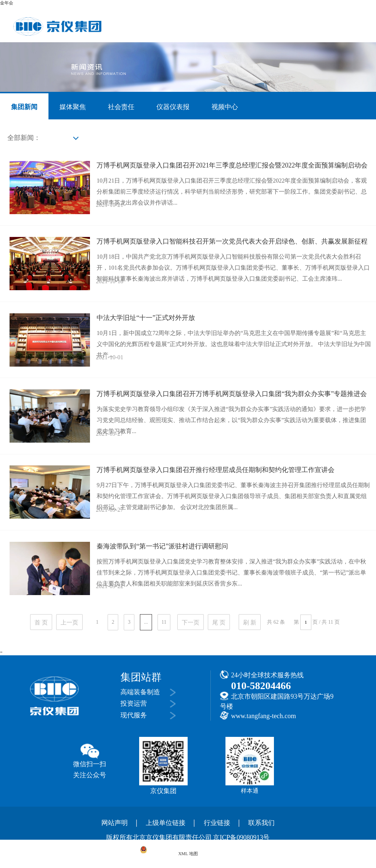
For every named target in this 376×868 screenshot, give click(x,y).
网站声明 (115, 823)
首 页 (41, 622)
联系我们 (261, 823)
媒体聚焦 (73, 107)
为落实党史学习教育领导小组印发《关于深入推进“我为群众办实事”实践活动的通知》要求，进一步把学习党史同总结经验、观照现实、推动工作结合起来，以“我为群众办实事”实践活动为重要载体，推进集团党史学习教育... (231, 420)
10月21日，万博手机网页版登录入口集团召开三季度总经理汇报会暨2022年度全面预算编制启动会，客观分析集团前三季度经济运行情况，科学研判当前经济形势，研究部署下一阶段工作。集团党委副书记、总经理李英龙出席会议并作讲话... (232, 192)
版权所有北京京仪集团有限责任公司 (159, 838)
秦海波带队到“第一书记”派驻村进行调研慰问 (162, 546)
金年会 (7, 3)
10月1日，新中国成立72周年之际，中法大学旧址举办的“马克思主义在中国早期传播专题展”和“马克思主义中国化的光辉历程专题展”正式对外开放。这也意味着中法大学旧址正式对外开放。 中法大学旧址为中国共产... (234, 344)
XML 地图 (188, 854)
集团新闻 (24, 107)
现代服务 (134, 715)
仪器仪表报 (173, 107)
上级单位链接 (166, 823)
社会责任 (121, 107)
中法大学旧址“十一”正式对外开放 (146, 318)
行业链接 (217, 823)
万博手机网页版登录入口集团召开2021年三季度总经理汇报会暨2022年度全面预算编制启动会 (232, 165)
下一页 (191, 622)
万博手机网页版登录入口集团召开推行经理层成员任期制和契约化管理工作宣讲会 (216, 470)
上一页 (69, 622)
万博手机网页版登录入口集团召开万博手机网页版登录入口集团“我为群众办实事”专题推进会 (232, 394)
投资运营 (134, 703)
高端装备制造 (140, 692)
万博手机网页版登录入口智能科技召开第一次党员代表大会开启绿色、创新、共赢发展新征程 (232, 241)
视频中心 (225, 107)
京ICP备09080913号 (241, 838)
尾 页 (219, 622)
